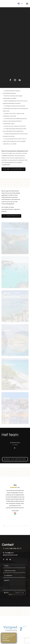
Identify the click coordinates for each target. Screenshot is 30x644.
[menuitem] (20, 3)
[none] (20, 3)
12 (21, 526)
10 (18, 526)
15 (26, 526)
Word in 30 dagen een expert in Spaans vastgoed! (9, 638)
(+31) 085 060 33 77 (13, 549)
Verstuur (20, 593)
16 (28, 526)
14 (25, 526)
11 (20, 526)
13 (23, 526)
